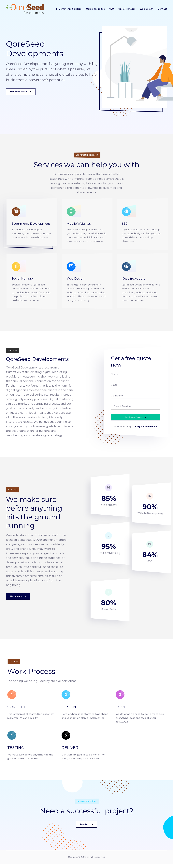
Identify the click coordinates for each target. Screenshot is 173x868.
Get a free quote (137, 279)
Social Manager (127, 12)
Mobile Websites (95, 12)
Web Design (147, 12)
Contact (162, 12)
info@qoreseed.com (135, 432)
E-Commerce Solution (69, 12)
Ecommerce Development (24, 226)
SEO (112, 12)
